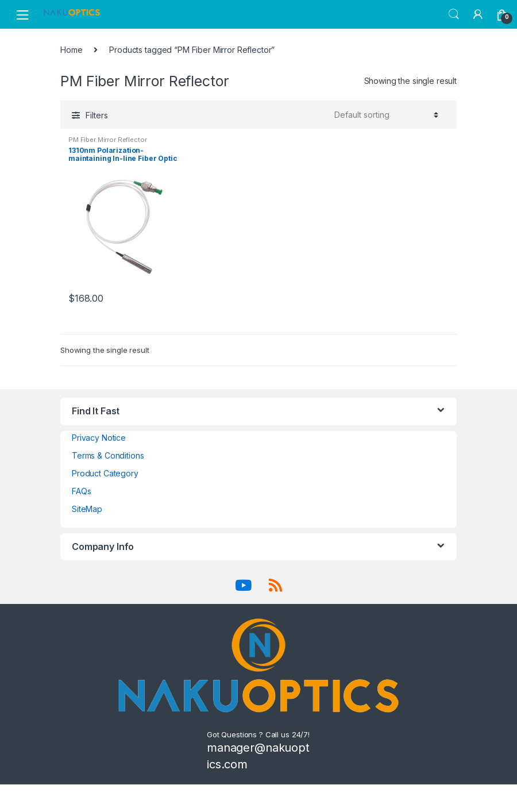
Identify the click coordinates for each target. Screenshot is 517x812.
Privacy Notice (99, 438)
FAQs (81, 491)
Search (454, 14)
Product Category (105, 473)
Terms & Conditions (108, 455)
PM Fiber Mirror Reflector (108, 140)
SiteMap (87, 509)
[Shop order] (385, 115)
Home (71, 50)
